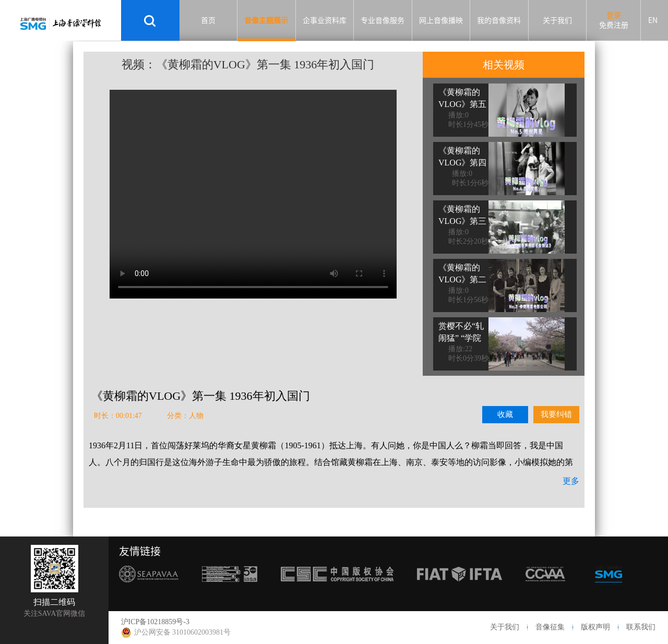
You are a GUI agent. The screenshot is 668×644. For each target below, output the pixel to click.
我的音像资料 (499, 20)
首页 (208, 20)
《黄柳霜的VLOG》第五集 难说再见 (462, 104)
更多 (571, 481)
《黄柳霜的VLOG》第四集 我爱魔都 (462, 163)
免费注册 (614, 25)
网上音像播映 (441, 20)
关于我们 (557, 20)
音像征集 (550, 627)
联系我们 (641, 627)
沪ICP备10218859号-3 (155, 622)
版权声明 (595, 627)
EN (653, 20)
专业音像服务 (383, 20)
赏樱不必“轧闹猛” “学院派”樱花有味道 (461, 344)
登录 (614, 15)
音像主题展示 (266, 20)
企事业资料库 (325, 20)
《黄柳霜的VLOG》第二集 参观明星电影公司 (462, 285)
